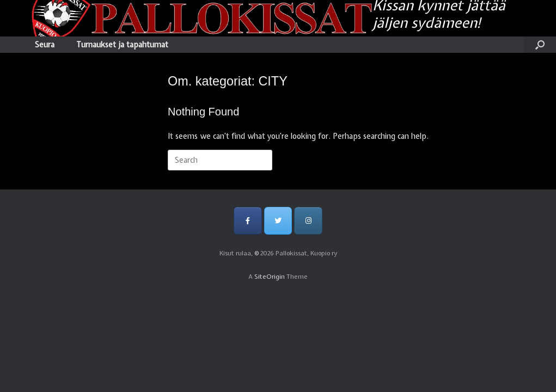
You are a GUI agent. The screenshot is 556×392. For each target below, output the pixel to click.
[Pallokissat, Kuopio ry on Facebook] (248, 221)
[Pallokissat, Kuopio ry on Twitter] (278, 221)
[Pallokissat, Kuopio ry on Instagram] (308, 221)
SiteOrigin (270, 277)
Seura (45, 45)
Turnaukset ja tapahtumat (122, 45)
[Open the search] (540, 45)
